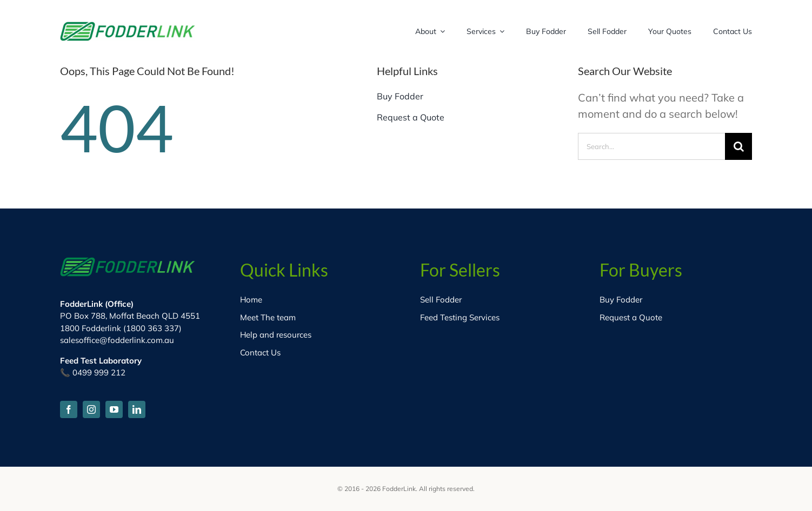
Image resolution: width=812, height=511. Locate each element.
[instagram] (91, 409)
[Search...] (651, 146)
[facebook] (69, 409)
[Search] (738, 146)
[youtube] (114, 409)
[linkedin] (137, 409)
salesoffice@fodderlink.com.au (117, 340)
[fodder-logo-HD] (128, 27)
